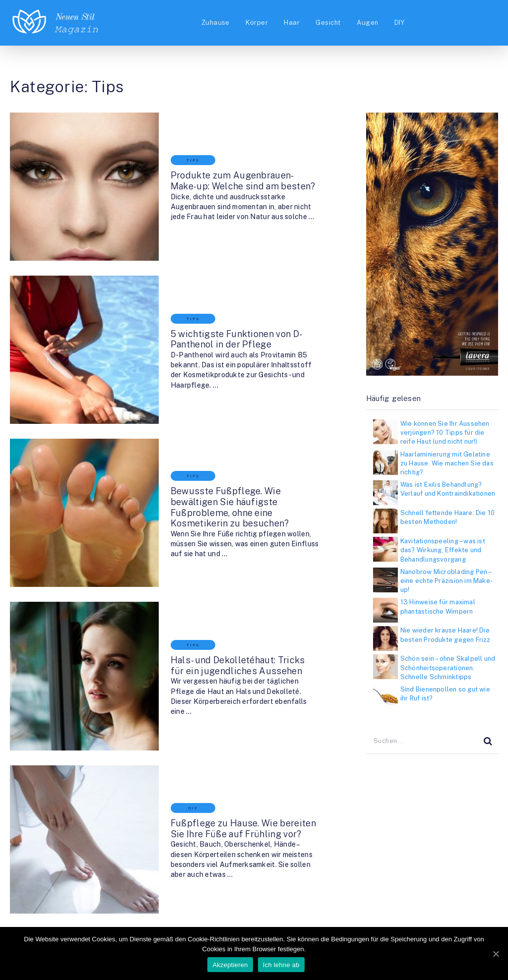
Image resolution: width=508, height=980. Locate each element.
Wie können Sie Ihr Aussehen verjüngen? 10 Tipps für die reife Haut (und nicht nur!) (445, 432)
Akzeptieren (230, 965)
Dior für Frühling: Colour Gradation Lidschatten (215, 836)
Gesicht (327, 23)
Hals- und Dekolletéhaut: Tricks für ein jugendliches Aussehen (223, 568)
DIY (400, 23)
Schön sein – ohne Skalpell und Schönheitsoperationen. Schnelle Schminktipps (448, 667)
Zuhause (212, 23)
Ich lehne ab (282, 965)
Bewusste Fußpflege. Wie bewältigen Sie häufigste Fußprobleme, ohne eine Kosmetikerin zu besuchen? (229, 434)
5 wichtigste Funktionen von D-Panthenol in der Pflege (228, 300)
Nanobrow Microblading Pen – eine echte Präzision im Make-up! (446, 581)
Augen (367, 23)
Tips (163, 146)
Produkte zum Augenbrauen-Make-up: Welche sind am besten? (222, 166)
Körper (254, 23)
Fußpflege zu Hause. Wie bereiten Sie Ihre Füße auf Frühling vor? (222, 702)
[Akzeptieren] (496, 954)
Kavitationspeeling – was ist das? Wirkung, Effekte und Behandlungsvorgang (443, 550)
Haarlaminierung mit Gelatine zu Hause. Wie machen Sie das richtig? (447, 463)
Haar (290, 23)
